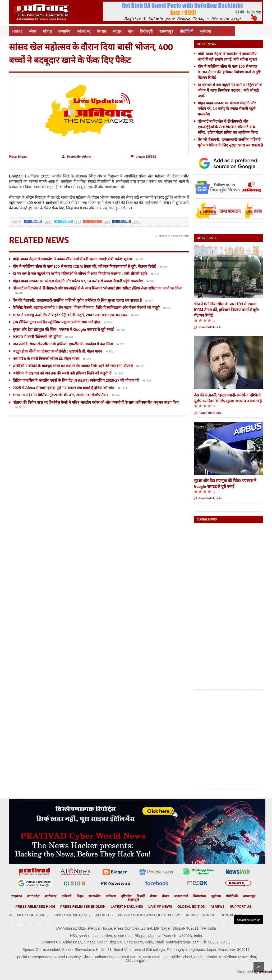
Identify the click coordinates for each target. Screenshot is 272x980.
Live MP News (155, 901)
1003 (20, 407)
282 (155, 274)
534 (149, 300)
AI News (203, 901)
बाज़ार (123, 31)
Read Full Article (208, 327)
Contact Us (196, 910)
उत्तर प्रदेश (235, 30)
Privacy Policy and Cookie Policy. (128, 910)
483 (69, 337)
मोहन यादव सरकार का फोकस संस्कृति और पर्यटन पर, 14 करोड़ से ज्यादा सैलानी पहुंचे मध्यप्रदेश (78, 280)
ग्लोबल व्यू (87, 31)
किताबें (131, 895)
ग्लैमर (34, 31)
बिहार (77, 895)
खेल (137, 31)
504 (108, 322)
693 (140, 366)
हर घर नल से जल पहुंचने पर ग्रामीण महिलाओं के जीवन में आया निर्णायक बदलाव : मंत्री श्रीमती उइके (80, 273)
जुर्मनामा (215, 31)
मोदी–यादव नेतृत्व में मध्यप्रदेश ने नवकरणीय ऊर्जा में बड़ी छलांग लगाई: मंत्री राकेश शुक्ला (72, 258)
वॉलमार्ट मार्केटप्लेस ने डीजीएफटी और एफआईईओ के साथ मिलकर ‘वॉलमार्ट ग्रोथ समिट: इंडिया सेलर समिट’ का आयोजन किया (98, 287)
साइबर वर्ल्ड (169, 895)
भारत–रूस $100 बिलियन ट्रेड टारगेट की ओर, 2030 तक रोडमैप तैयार (60, 394)
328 (164, 266)
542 (110, 351)
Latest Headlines (127, 901)
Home (18, 31)
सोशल (154, 895)
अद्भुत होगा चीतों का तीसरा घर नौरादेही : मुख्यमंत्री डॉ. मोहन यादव (57, 350)
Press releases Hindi (51, 901)
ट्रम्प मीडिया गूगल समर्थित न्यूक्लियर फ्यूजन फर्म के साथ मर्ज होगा (56, 321)
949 (119, 373)
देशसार (106, 31)
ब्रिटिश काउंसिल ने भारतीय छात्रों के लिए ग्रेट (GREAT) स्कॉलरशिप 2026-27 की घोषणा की (76, 380)
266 (19, 293)
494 (135, 315)
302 (150, 281)
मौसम (143, 895)
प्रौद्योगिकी (195, 31)
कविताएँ (65, 895)
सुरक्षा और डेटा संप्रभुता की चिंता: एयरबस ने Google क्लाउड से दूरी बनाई (63, 329)
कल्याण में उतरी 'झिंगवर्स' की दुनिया (37, 336)
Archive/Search (170, 910)
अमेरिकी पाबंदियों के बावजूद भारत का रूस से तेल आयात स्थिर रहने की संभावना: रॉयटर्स (73, 365)
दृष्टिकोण (118, 895)
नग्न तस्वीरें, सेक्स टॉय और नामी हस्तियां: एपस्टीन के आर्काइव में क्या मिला (63, 343)
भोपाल (49, 31)
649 (87, 359)
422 (167, 308)
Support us (223, 901)
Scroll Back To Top (172, 236)
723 (147, 380)
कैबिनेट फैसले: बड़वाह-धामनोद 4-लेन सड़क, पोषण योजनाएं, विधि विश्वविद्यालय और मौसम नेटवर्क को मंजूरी (86, 307)
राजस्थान (21, 895)
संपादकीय (90, 895)
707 (121, 344)
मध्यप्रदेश (67, 31)
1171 (123, 388)
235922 (143, 156)
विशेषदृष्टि (153, 31)
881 (121, 329)
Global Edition (181, 901)
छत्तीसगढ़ (50, 895)
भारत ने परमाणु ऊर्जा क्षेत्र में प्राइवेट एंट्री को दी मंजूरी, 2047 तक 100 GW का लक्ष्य (70, 314)
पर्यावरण (105, 895)
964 (116, 395)
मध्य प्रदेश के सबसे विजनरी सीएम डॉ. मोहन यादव (47, 358)
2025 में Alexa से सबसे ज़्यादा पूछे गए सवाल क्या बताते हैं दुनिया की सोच (63, 387)
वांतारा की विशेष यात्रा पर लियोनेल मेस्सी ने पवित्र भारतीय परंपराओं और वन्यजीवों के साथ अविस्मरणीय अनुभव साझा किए (96, 402)
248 (140, 259)
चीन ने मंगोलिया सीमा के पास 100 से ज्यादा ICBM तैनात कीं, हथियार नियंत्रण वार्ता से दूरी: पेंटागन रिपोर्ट (84, 266)
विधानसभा (185, 895)
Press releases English (91, 901)
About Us (90, 910)
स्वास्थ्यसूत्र (174, 31)
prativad (265, 963)
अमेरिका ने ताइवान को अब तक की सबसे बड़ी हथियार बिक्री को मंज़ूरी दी (62, 372)
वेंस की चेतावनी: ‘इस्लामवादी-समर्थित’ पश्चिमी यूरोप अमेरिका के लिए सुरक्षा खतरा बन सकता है (77, 300)
